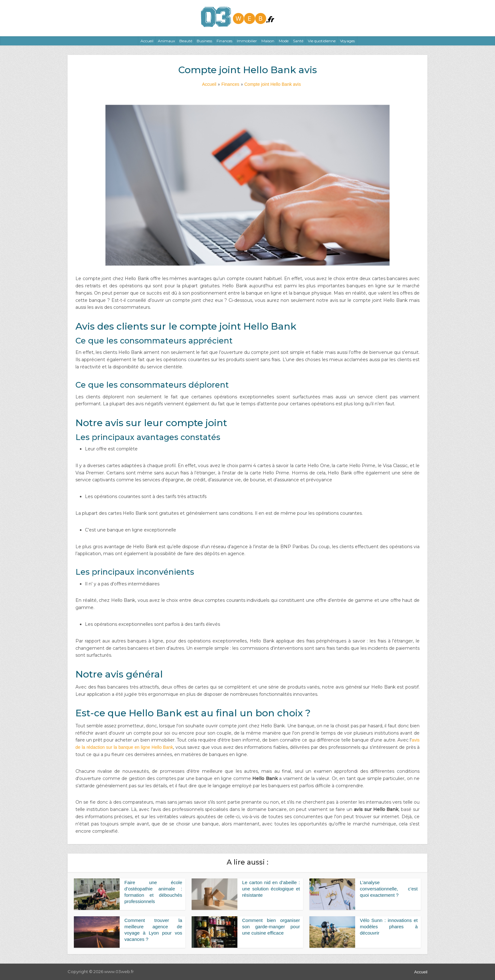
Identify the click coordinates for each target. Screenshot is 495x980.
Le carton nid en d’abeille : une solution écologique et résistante (271, 889)
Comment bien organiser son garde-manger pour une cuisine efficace (271, 927)
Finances (224, 41)
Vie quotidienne (322, 41)
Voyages (347, 41)
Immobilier (247, 41)
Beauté (186, 41)
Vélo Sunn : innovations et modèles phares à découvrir (389, 927)
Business (204, 41)
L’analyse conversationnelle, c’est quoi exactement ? (389, 889)
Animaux (166, 41)
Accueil (147, 41)
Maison (268, 41)
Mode (284, 41)
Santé (298, 41)
